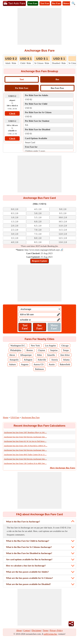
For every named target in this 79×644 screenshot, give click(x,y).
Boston (30, 350)
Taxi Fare (45, 3)
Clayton (42, 350)
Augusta (25, 364)
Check (12, 113)
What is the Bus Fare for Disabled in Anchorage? (29, 553)
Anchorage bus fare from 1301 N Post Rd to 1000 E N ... (26, 446)
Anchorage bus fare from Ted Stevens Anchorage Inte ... (25, 437)
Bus (57, 79)
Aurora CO (39, 364)
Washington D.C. (18, 346)
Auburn (12, 364)
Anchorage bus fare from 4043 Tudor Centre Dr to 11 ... (25, 454)
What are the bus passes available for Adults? (27, 572)
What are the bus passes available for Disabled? (28, 584)
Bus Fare (56, 3)
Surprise (54, 350)
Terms (46, 630)
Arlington (28, 360)
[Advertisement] (39, 26)
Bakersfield (65, 364)
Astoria (54, 360)
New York (35, 346)
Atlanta (66, 360)
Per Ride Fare (22, 88)
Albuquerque (26, 355)
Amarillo (51, 355)
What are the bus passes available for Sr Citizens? (29, 578)
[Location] (39, 309)
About (19, 630)
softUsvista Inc (50, 634)
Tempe (66, 350)
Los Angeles (51, 346)
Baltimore (39, 369)
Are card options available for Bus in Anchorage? (29, 559)
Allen (39, 355)
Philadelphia (16, 350)
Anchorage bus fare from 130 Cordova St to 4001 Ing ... (25, 463)
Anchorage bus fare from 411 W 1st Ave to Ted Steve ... (25, 441)
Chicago (65, 346)
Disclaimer (37, 630)
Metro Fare (69, 3)
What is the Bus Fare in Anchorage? (23, 522)
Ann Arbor (65, 355)
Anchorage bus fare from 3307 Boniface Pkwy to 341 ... (25, 432)
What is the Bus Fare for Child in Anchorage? (28, 541)
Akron (12, 355)
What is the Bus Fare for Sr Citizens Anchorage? (29, 547)
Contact (27, 630)
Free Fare (33, 3)
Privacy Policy (56, 630)
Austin (52, 364)
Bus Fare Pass (57, 88)
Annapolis (14, 360)
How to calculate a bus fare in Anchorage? (26, 566)
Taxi (22, 79)
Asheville (42, 360)
